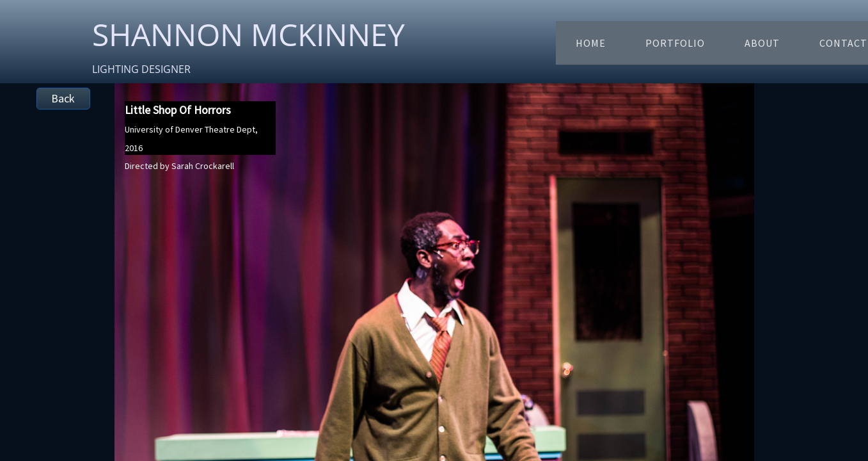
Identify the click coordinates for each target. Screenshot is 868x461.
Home (591, 43)
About (762, 43)
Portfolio (675, 43)
